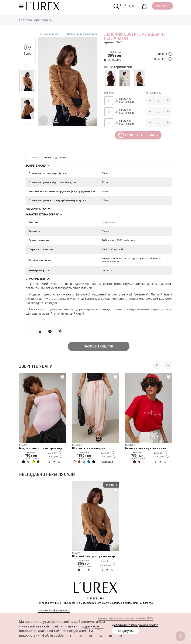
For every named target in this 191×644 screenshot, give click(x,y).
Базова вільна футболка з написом (149, 448)
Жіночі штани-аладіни (89, 448)
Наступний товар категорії (82, 34)
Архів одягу (43, 20)
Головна (25, 20)
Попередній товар (48, 34)
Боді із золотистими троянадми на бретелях (42, 448)
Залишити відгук (99, 346)
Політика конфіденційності (54, 610)
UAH (132, 6)
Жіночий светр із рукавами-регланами (95, 556)
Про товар (33, 157)
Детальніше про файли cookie (135, 625)
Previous (27, 66)
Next (27, 123)
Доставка (61, 157)
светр (42, 309)
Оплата (47, 157)
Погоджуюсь (125, 631)
